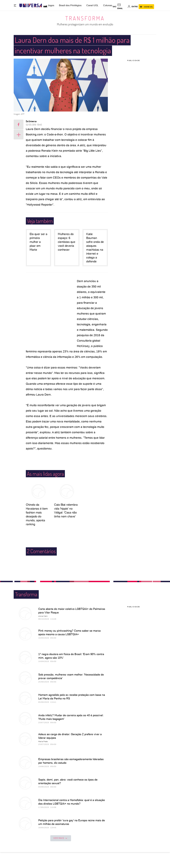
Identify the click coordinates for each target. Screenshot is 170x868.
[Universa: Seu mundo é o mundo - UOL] (31, 5)
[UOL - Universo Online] (45, 5)
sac (115, 7)
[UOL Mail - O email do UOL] (122, 7)
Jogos (51, 5)
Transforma (85, 18)
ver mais (61, 838)
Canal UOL (92, 5)
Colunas (108, 5)
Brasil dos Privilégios (70, 5)
